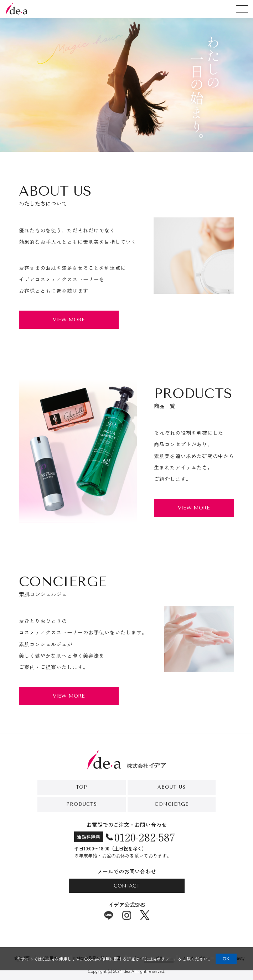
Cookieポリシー (159, 959)
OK (226, 959)
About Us (172, 787)
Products (82, 804)
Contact (127, 886)
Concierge (172, 804)
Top (82, 787)
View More (69, 320)
